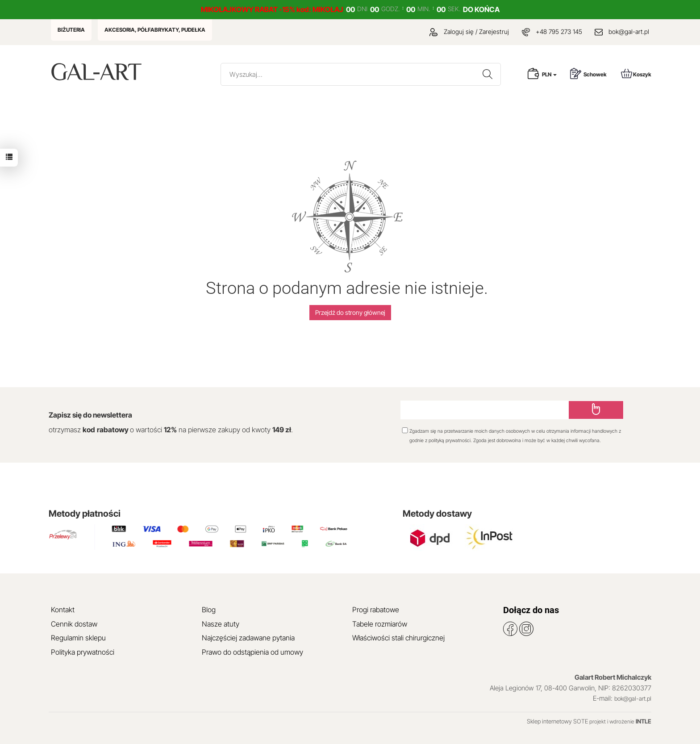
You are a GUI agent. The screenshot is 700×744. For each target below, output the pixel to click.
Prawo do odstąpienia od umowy (252, 652)
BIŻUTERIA (71, 30)
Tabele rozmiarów (380, 624)
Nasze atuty (221, 624)
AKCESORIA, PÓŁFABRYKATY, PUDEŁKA (155, 30)
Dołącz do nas (531, 610)
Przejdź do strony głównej (350, 312)
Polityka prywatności (83, 652)
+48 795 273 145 (559, 31)
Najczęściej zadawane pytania (248, 638)
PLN (549, 74)
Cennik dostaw (74, 624)
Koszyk (636, 73)
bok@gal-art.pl (629, 31)
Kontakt (63, 610)
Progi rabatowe (376, 610)
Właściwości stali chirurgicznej (398, 638)
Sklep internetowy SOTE (557, 721)
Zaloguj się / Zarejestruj (469, 31)
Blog (209, 610)
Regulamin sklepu (78, 638)
